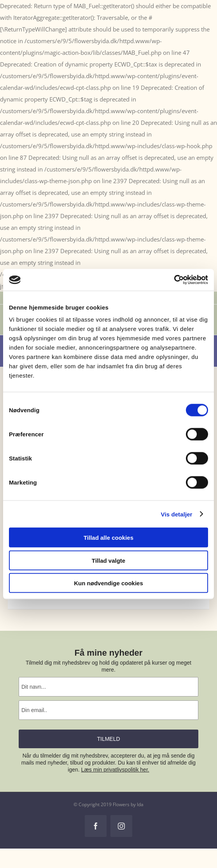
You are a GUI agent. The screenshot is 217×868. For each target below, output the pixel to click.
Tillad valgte (108, 560)
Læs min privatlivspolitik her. (115, 770)
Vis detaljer (177, 514)
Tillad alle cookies (108, 538)
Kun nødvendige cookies (108, 583)
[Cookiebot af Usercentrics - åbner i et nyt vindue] (174, 280)
